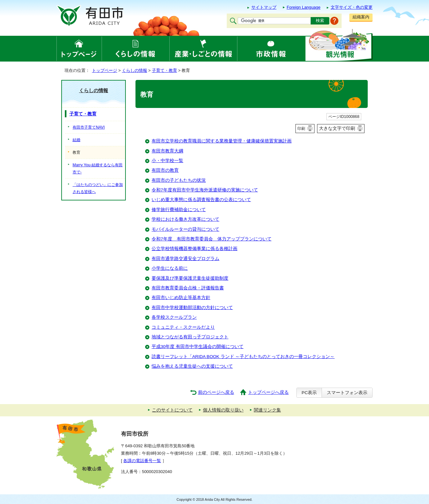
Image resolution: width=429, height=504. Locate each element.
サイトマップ (264, 7)
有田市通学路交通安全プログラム (185, 259)
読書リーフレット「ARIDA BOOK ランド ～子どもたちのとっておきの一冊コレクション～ (243, 357)
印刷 (301, 129)
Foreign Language (304, 7)
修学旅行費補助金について (179, 210)
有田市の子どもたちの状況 (179, 180)
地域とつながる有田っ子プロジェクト (190, 337)
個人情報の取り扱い (223, 410)
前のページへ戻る (216, 392)
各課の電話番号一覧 (142, 461)
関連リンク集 (267, 410)
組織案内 (361, 17)
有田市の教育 (165, 170)
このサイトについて (172, 410)
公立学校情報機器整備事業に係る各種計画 (195, 249)
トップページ (105, 70)
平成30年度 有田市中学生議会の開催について (198, 347)
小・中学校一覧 (167, 161)
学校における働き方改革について (185, 219)
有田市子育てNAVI (89, 127)
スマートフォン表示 (347, 393)
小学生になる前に (170, 268)
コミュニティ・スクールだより (183, 327)
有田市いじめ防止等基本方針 (181, 298)
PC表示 (309, 393)
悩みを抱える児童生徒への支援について (192, 366)
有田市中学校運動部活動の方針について (192, 308)
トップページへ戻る (268, 392)
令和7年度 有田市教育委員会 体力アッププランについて (212, 239)
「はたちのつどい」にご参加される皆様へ (98, 188)
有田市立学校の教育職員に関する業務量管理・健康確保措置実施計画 (222, 141)
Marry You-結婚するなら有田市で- (98, 169)
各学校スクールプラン (174, 317)
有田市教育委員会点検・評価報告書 (188, 288)
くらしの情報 (135, 70)
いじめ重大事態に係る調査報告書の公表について (201, 200)
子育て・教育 (165, 70)
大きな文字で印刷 (337, 128)
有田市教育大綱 (167, 151)
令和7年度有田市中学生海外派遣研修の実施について (205, 190)
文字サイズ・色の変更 (352, 7)
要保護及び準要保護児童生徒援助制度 (190, 278)
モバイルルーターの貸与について (185, 229)
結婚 (76, 140)
